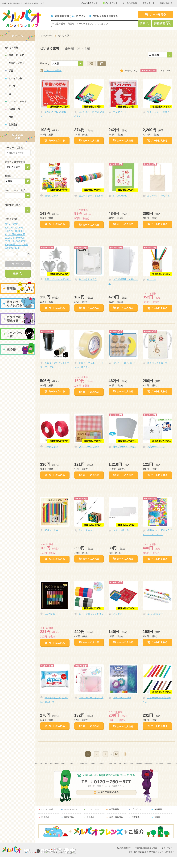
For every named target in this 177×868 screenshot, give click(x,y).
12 (116, 754)
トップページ (47, 36)
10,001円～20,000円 (15, 234)
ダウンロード (148, 3)
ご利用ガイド (110, 3)
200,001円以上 (12, 248)
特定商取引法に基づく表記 (146, 848)
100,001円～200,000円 (16, 244)
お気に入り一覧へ (53, 70)
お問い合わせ (166, 3)
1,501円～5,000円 (14, 228)
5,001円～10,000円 (14, 231)
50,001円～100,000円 (16, 241)
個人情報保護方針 (123, 848)
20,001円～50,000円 (15, 238)
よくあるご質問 (130, 3)
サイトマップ (167, 848)
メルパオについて (89, 3)
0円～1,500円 (12, 224)
